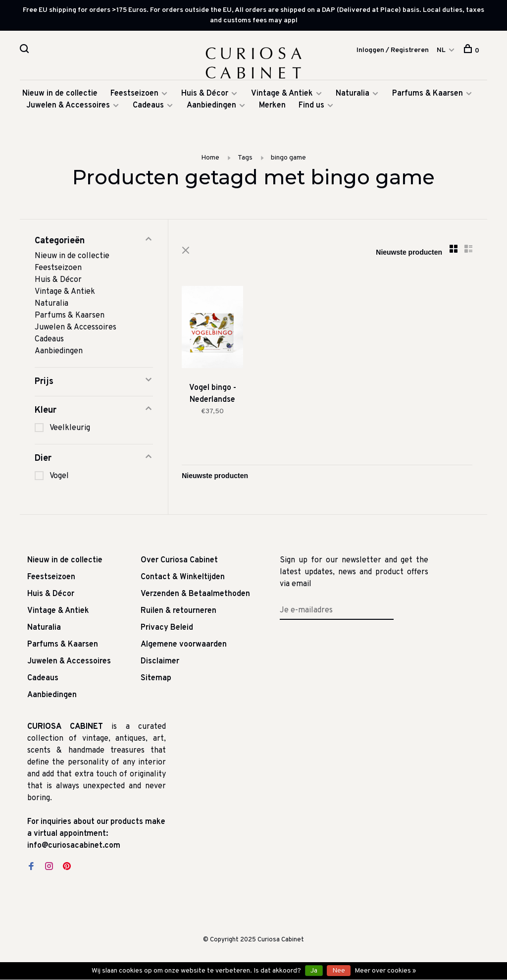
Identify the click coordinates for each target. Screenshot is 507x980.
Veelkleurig (70, 430)
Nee (339, 971)
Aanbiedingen (211, 108)
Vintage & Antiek (282, 96)
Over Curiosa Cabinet (179, 562)
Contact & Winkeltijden (183, 579)
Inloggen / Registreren (393, 50)
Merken (272, 108)
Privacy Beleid (167, 630)
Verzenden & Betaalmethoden (195, 596)
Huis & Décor (205, 96)
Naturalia (354, 96)
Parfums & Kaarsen (428, 96)
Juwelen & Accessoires (68, 108)
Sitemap (156, 680)
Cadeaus (148, 108)
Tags (245, 160)
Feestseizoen (134, 96)
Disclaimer (160, 663)
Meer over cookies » (385, 971)
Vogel (59, 478)
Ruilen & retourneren (178, 613)
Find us (311, 108)
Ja (314, 971)
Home (210, 160)
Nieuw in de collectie (60, 96)
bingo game (288, 160)
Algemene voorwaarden (184, 647)
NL (441, 50)
